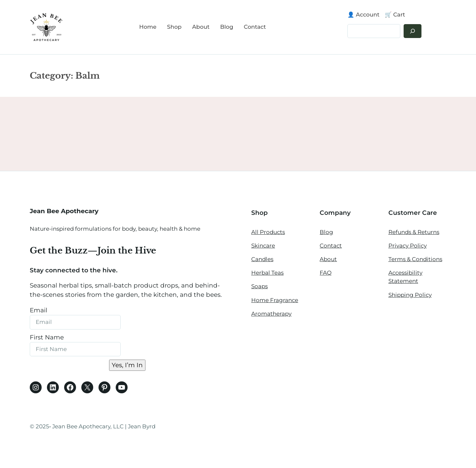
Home (148, 27)
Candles (262, 259)
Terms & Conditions (415, 259)
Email (39, 310)
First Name (47, 337)
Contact (331, 246)
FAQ (326, 273)
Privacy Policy (408, 246)
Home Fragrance (275, 300)
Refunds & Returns (414, 232)
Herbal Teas (267, 273)
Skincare (263, 246)
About (328, 259)
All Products (268, 232)
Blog (326, 232)
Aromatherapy (271, 314)
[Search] (413, 31)
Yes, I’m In (127, 365)
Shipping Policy (410, 295)
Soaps (259, 286)
